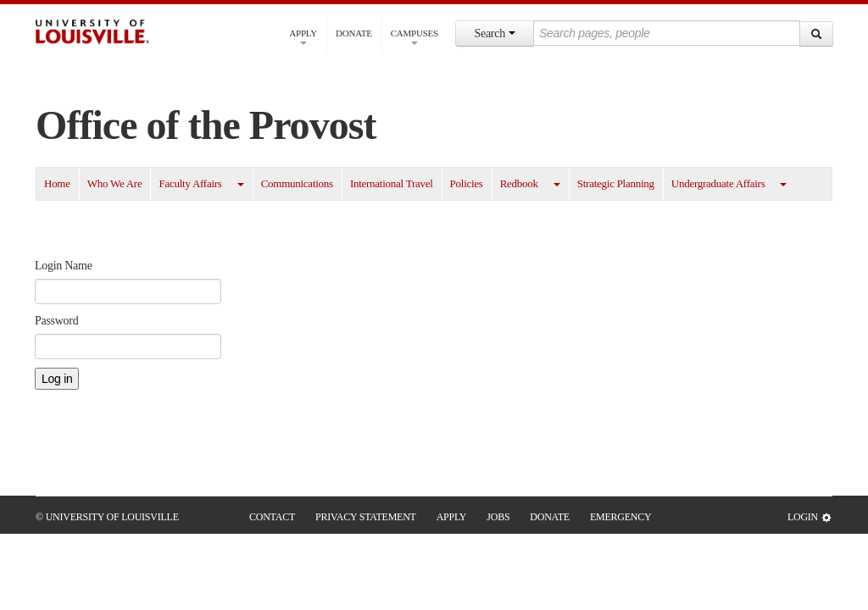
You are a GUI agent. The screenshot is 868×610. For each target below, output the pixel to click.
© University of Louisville (107, 517)
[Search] (816, 34)
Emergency (621, 517)
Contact (272, 517)
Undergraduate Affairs (718, 183)
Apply (303, 36)
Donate (354, 33)
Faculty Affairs (190, 183)
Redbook (519, 183)
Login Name (64, 266)
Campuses (415, 36)
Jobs (498, 517)
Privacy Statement (366, 517)
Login (810, 517)
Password (56, 321)
